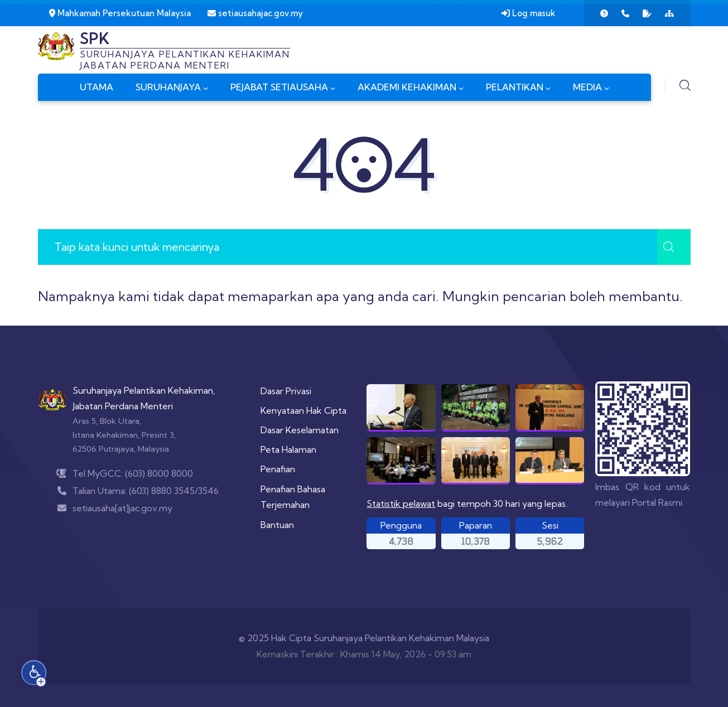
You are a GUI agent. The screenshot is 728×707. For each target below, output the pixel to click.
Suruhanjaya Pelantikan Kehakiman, (144, 390)
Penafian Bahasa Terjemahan (293, 497)
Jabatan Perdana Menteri (123, 406)
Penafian (278, 469)
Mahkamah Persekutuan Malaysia (120, 13)
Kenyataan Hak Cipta (303, 410)
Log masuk (529, 13)
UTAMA (97, 87)
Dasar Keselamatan (300, 430)
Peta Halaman (288, 449)
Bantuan (277, 525)
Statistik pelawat (401, 503)
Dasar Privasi (286, 391)
